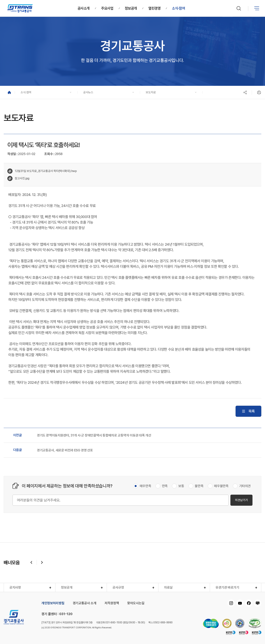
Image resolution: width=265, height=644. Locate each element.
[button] (46, 92)
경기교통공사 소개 (84, 603)
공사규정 (118, 587)
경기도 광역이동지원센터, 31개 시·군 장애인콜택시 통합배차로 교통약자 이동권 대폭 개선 (94, 435)
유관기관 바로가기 (227, 587)
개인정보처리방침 (53, 603)
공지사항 (15, 587)
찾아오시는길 (136, 603)
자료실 (168, 587)
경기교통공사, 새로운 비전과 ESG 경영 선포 (65, 450)
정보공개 (67, 587)
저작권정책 (112, 603)
